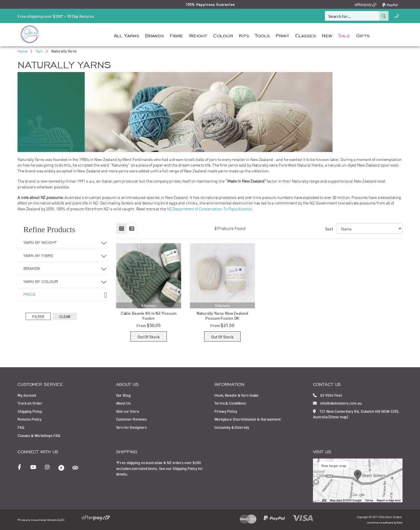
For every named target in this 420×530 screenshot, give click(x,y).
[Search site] (384, 16)
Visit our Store (128, 411)
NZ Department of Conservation (209, 209)
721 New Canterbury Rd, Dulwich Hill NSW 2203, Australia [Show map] (356, 414)
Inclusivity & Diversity (232, 427)
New (327, 35)
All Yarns (126, 35)
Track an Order (30, 403)
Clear (65, 316)
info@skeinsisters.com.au (337, 403)
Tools (262, 35)
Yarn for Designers (131, 427)
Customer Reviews (131, 419)
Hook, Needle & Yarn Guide (236, 395)
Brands (154, 35)
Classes (306, 35)
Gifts (363, 35)
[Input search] (352, 16)
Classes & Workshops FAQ (39, 435)
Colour (223, 35)
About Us (123, 403)
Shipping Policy (30, 411)
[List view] (132, 228)
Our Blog (123, 395)
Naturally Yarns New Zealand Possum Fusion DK (222, 315)
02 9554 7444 (328, 395)
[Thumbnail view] (121, 228)
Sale (344, 35)
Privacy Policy (226, 411)
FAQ (21, 427)
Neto (400, 522)
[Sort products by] (369, 229)
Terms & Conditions (230, 403)
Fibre (176, 35)
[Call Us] (397, 16)
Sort (329, 229)
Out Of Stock (149, 336)
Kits (244, 35)
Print (282, 35)
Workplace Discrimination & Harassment (247, 419)
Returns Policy (29, 419)
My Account (27, 395)
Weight (198, 35)
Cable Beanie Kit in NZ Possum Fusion (149, 315)
